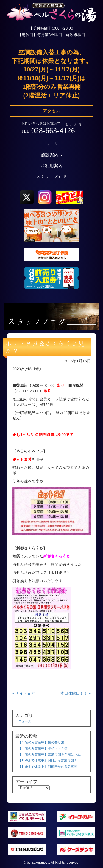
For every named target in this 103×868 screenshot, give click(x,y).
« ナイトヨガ (24, 693)
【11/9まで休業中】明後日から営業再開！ (49, 767)
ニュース (25, 721)
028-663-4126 (53, 130)
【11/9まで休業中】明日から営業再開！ (48, 760)
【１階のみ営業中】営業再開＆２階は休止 (49, 754)
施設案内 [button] (52, 155)
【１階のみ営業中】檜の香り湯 (41, 742)
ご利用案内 (52, 166)
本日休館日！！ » (76, 693)
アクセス (52, 111)
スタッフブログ (52, 177)
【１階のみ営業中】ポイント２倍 (43, 748)
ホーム (52, 144)
